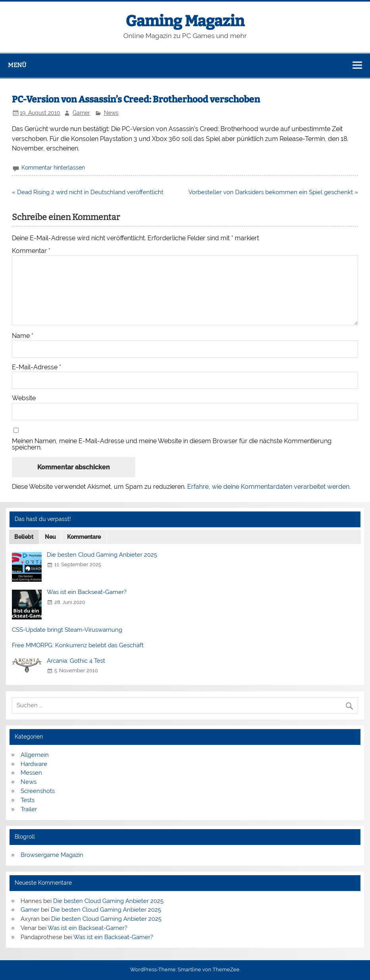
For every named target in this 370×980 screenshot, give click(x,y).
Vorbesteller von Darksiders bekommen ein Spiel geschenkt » (273, 192)
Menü (17, 65)
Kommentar (31, 251)
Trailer (29, 809)
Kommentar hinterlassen (53, 168)
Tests (28, 800)
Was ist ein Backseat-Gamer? (87, 592)
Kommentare (84, 537)
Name (23, 336)
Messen (31, 773)
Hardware (34, 764)
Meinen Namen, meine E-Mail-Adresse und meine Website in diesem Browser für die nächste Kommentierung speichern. (172, 444)
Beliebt (24, 537)
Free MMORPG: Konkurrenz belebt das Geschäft (78, 645)
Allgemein (35, 755)
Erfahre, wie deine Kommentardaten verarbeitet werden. (269, 487)
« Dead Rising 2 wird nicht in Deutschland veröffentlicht (88, 192)
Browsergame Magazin (52, 855)
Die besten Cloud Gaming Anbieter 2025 (102, 555)
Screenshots (38, 791)
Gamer (81, 113)
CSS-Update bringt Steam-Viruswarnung (67, 630)
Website (24, 398)
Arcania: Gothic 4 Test (76, 661)
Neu (50, 537)
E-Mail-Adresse (36, 367)
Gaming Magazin (185, 21)
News (111, 113)
